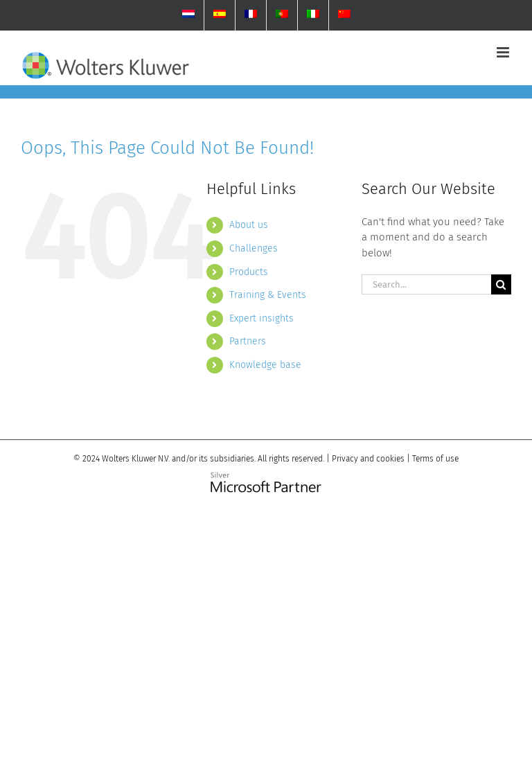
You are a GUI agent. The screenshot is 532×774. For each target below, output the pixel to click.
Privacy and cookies (368, 459)
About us (249, 225)
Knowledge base (265, 365)
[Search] (501, 284)
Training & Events (268, 295)
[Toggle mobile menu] (504, 52)
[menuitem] (188, 15)
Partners (248, 341)
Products (249, 272)
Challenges (254, 248)
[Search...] (426, 284)
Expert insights (261, 318)
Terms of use (435, 459)
